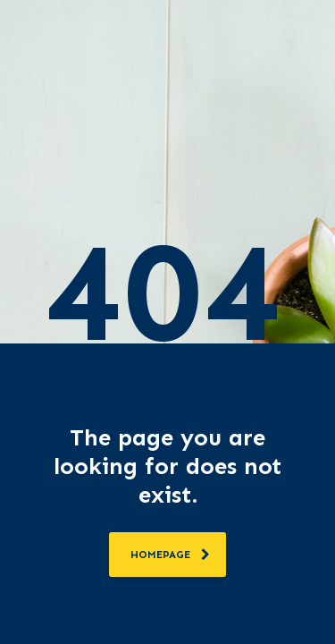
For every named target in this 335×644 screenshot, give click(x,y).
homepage (170, 555)
